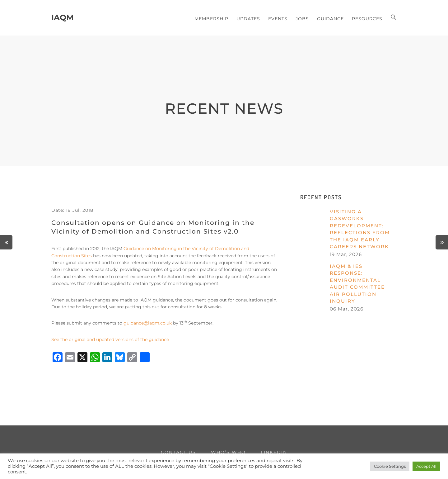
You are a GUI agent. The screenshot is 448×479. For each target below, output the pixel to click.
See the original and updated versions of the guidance (110, 339)
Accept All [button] (426, 466)
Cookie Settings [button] (390, 466)
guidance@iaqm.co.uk (148, 323)
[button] (394, 18)
